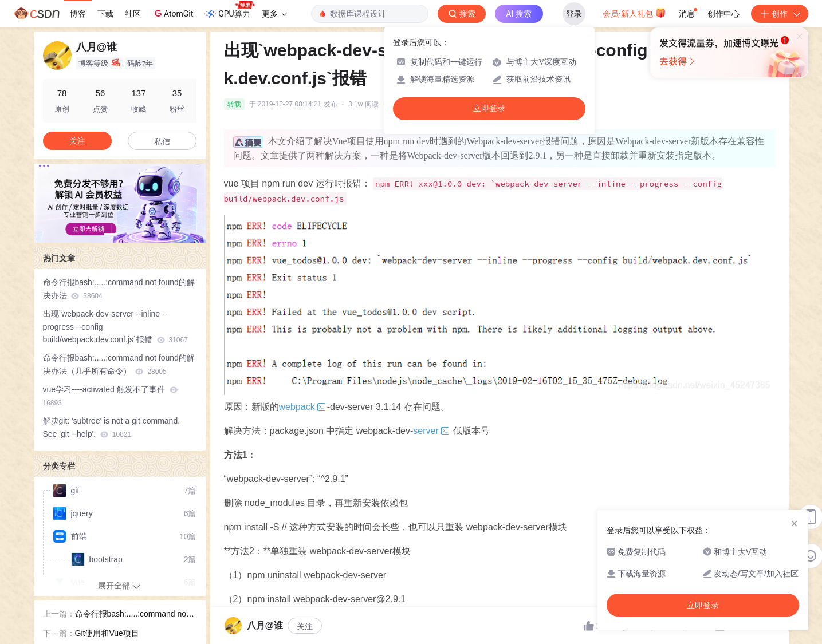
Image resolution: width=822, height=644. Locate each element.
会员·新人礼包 (634, 13)
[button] (111, 234)
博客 (78, 14)
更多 (274, 14)
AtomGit (173, 13)
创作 (780, 14)
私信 (162, 141)
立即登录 (489, 108)
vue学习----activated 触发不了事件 (110, 396)
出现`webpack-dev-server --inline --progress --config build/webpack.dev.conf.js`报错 (115, 327)
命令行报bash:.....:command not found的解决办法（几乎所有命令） (119, 364)
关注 (305, 626)
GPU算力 (229, 10)
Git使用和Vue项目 (107, 633)
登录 (574, 14)
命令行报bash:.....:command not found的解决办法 (119, 289)
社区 (133, 14)
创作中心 (723, 14)
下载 (105, 14)
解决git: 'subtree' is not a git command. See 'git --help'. (112, 427)
